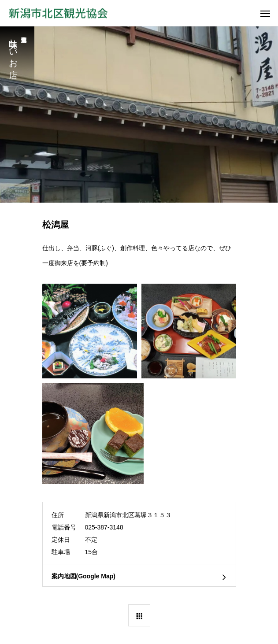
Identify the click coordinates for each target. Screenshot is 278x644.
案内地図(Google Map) (83, 576)
